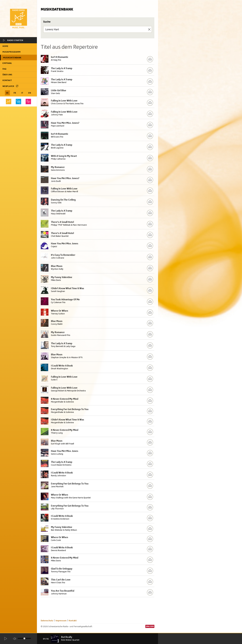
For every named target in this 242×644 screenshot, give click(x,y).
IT (22, 93)
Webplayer (10, 86)
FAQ (4, 69)
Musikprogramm (11, 52)
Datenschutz (47, 620)
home (5, 46)
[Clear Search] (149, 29)
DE (7, 93)
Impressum (61, 620)
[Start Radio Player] (5, 639)
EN (30, 93)
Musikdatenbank (12, 58)
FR (15, 93)
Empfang (7, 63)
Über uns (7, 75)
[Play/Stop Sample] (150, 59)
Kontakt (7, 80)
